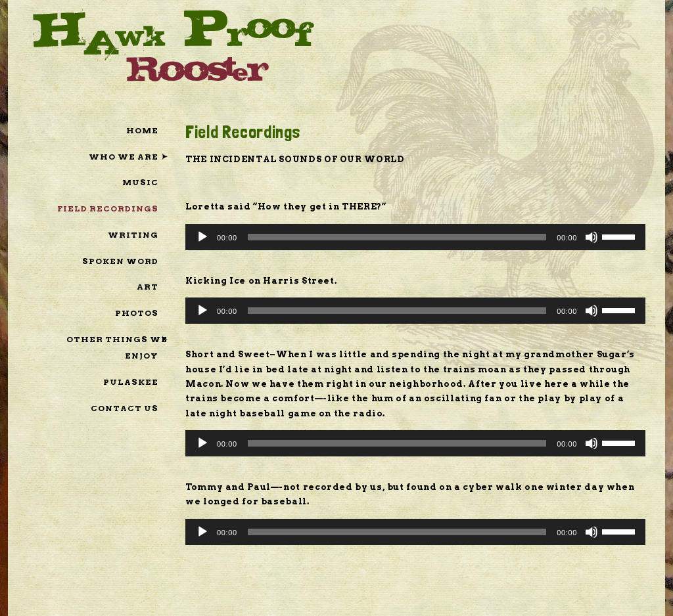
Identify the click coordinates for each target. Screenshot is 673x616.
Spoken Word (120, 261)
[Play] (202, 237)
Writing (133, 235)
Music (140, 182)
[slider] (397, 237)
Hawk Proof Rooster (174, 45)
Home (142, 130)
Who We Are (124, 157)
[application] (415, 237)
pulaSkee (131, 382)
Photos (137, 313)
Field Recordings (108, 209)
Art (148, 287)
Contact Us (125, 408)
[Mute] (592, 237)
